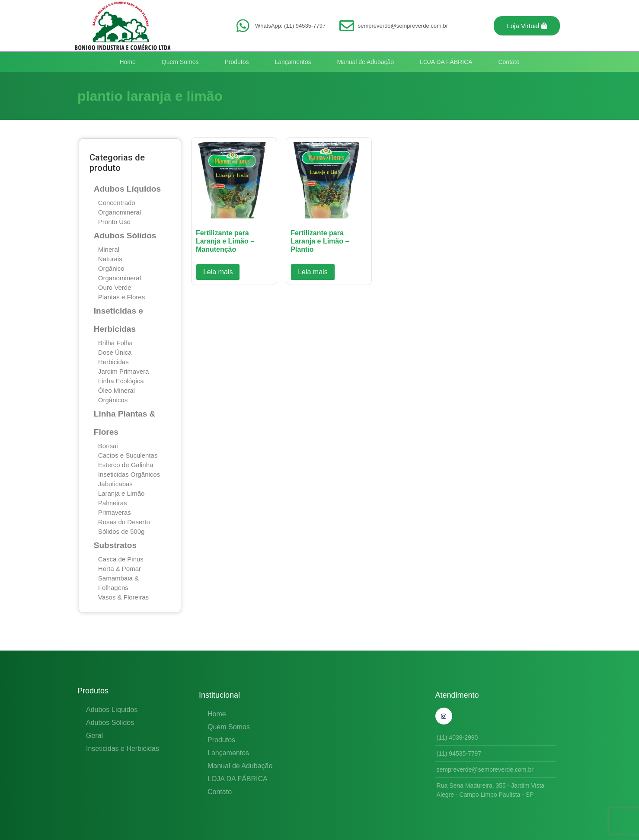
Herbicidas (113, 362)
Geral (94, 736)
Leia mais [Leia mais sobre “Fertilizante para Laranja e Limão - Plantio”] (313, 272)
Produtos (236, 62)
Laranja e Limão (121, 493)
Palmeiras (113, 503)
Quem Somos (180, 62)
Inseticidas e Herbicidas (123, 749)
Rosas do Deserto (124, 522)
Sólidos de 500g (121, 531)
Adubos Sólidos (125, 236)
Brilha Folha (115, 343)
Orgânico (111, 268)
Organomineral (120, 212)
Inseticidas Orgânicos (129, 474)
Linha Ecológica (121, 381)
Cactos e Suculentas (128, 455)
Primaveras (115, 512)
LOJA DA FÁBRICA (446, 62)
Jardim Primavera (124, 371)
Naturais (110, 259)
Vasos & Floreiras (123, 597)
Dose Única (115, 352)
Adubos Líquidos (127, 189)
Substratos (115, 545)
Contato (509, 62)
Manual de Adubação (366, 62)
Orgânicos (113, 400)
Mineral (109, 249)
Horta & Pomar (120, 569)
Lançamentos (293, 62)
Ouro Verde (115, 287)
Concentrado (117, 203)
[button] (527, 26)
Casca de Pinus (121, 559)
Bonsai (108, 446)
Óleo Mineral (117, 390)
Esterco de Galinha (126, 465)
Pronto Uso (114, 222)
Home (127, 62)
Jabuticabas (115, 484)
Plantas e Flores (121, 297)
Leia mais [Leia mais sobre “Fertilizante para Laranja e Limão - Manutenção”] (218, 272)
